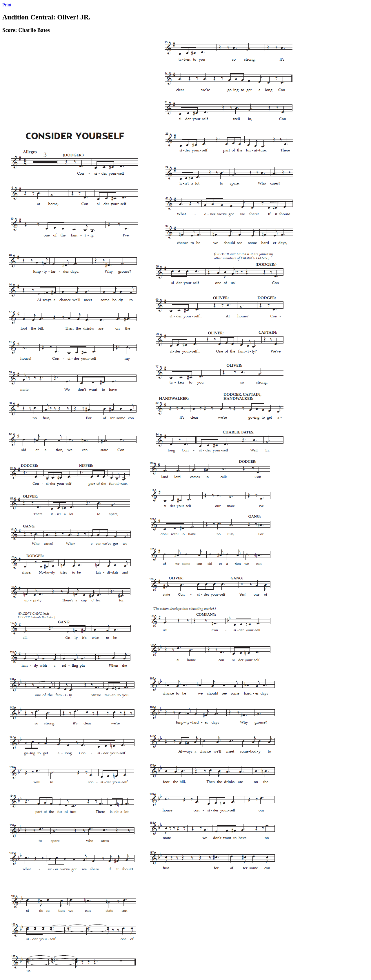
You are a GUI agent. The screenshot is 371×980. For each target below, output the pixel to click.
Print (7, 5)
